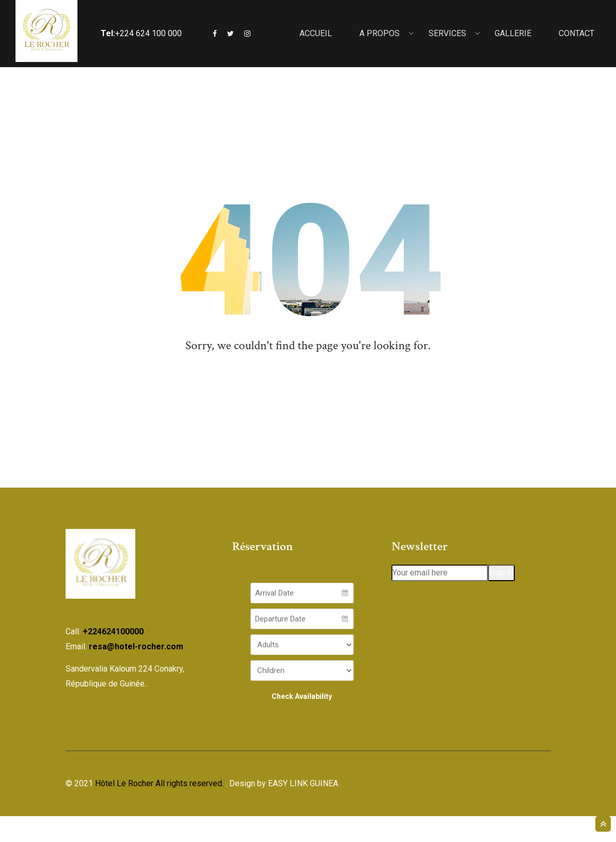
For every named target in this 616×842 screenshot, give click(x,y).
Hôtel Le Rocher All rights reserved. (159, 809)
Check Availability (302, 722)
